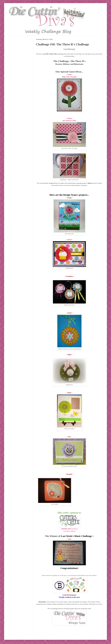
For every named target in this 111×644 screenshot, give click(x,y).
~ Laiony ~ (69, 118)
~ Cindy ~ (69, 74)
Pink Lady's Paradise (69, 77)
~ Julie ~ (69, 539)
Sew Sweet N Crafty (69, 120)
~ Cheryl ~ (69, 240)
